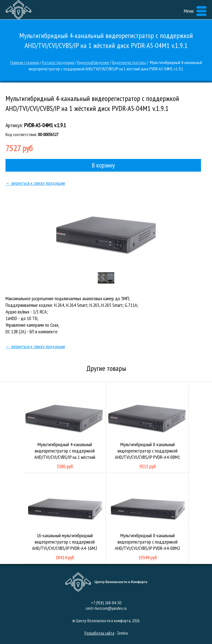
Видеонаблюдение (93, 62)
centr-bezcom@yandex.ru (106, 608)
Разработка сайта (99, 633)
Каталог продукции (58, 62)
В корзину (103, 165)
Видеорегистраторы (129, 62)
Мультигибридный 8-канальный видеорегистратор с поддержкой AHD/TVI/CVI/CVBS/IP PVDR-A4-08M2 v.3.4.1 (147, 518)
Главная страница (25, 62)
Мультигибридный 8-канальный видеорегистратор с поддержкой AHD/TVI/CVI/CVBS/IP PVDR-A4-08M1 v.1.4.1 (147, 427)
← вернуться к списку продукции (35, 183)
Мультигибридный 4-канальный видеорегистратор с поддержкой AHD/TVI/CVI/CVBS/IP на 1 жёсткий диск (65, 427)
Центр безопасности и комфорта (18, 10)
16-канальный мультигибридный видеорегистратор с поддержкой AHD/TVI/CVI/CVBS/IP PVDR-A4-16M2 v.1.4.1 (65, 518)
